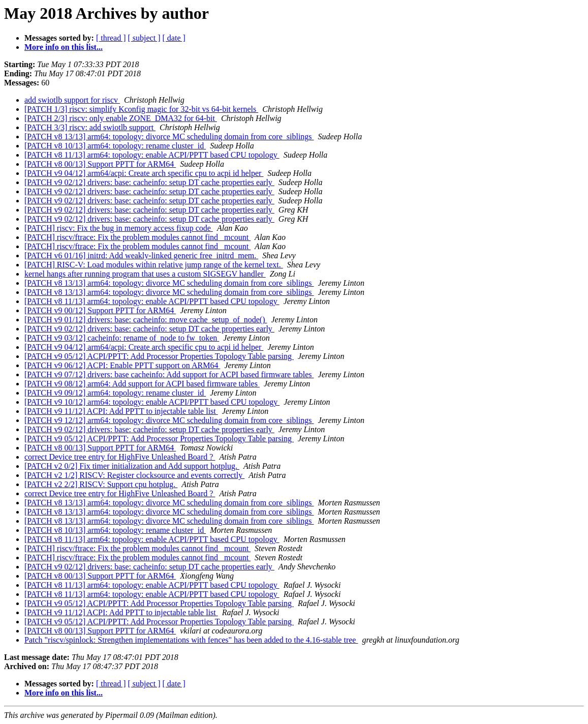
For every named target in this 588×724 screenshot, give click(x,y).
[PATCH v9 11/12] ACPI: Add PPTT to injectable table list (121, 411)
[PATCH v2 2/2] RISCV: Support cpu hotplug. (101, 484)
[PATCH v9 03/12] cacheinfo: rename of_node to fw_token (122, 338)
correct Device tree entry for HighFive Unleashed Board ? (120, 457)
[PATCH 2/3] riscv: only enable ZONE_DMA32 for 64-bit (121, 118)
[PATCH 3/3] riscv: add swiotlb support (90, 127)
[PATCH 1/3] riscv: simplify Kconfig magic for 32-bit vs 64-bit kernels (141, 109)
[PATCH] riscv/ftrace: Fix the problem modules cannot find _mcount (137, 237)
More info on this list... (64, 47)
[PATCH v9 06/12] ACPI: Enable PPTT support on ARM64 (122, 365)
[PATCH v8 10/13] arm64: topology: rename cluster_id (115, 146)
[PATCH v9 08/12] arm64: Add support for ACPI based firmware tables (142, 384)
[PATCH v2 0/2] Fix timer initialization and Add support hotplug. (132, 466)
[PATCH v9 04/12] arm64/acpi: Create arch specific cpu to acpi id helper (144, 173)
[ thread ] (111, 38)
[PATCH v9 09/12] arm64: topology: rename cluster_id (115, 393)
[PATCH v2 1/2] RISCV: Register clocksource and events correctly (134, 475)
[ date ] (174, 38)
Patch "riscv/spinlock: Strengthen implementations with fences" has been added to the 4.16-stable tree (191, 640)
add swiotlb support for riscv (72, 100)
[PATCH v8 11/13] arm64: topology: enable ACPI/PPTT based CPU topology (152, 155)
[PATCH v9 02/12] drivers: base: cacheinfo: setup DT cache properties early (149, 182)
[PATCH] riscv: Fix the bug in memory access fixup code (119, 228)
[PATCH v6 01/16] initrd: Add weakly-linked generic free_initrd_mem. (141, 255)
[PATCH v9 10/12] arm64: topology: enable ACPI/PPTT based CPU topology (152, 402)
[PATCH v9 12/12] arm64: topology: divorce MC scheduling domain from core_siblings (169, 420)
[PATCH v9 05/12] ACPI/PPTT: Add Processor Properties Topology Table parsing (159, 356)
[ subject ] (144, 38)
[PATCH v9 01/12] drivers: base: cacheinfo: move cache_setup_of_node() (146, 320)
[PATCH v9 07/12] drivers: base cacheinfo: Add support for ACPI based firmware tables (169, 374)
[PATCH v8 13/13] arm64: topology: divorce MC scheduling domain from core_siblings (169, 137)
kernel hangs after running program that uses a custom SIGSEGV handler (145, 274)
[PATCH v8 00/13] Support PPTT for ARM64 (100, 164)
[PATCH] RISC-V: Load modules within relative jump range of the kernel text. (154, 265)
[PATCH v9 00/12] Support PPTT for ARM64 (100, 310)
